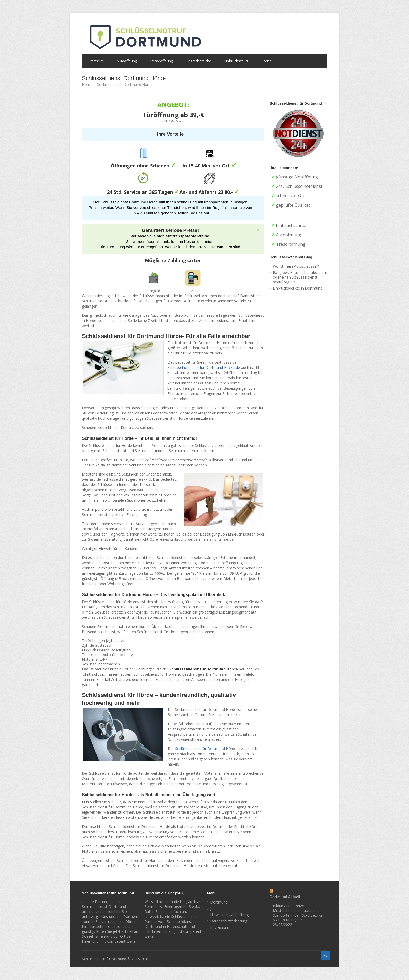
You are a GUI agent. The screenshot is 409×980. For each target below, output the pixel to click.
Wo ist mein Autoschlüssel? (296, 266)
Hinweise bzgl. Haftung (229, 915)
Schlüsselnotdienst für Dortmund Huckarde (204, 367)
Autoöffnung (127, 61)
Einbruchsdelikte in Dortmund (298, 288)
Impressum (220, 927)
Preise (267, 61)
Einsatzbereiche (199, 61)
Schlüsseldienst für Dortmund (200, 748)
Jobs (214, 909)
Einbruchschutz (236, 61)
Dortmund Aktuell (285, 897)
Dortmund (219, 902)
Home (87, 84)
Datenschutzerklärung (229, 921)
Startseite (96, 61)
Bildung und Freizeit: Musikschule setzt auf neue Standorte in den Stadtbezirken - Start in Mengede (300, 913)
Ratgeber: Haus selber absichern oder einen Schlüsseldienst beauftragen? (300, 277)
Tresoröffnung (161, 61)
